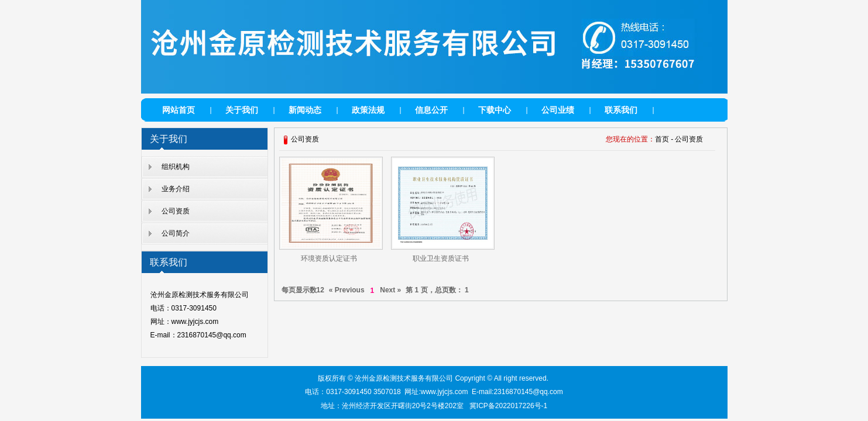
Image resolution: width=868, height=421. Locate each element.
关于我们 (242, 110)
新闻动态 (305, 110)
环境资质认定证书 (329, 258)
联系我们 (621, 110)
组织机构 (176, 167)
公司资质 (176, 211)
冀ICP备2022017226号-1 (508, 406)
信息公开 (431, 110)
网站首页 (179, 110)
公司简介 (176, 233)
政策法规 (368, 110)
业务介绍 (176, 189)
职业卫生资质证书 (441, 258)
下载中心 (495, 110)
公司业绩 (558, 110)
